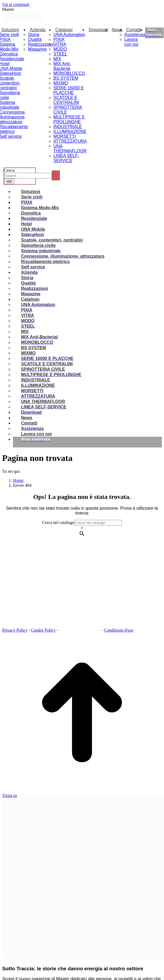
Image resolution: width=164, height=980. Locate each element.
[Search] (28, 176)
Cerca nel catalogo (58, 522)
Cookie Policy (43, 630)
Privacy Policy (15, 630)
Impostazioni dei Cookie (81, 630)
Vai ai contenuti (16, 4)
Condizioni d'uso (119, 630)
